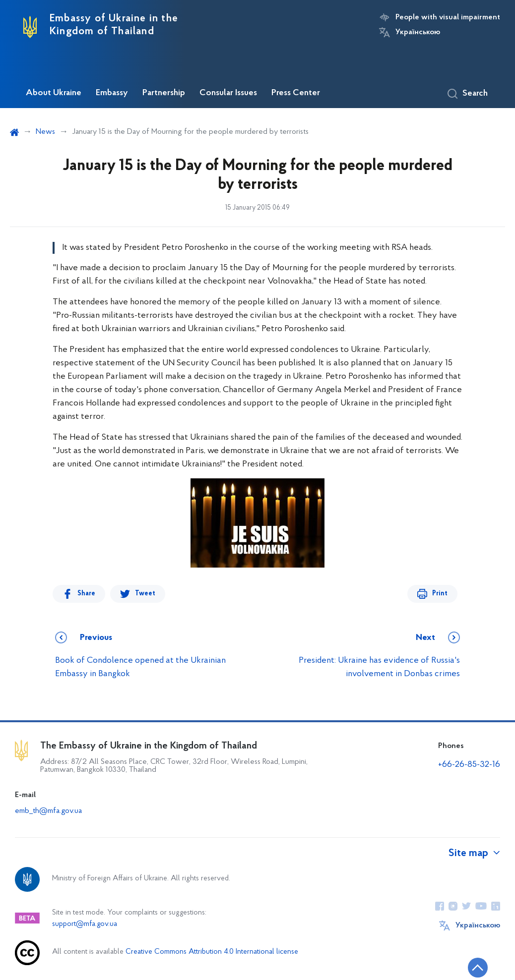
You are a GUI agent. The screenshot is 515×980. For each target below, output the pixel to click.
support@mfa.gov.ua (85, 924)
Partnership (164, 93)
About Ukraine (54, 93)
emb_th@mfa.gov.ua (48, 811)
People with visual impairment (448, 17)
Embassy (112, 93)
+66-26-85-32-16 (469, 765)
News (45, 132)
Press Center (296, 93)
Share (86, 594)
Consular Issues (228, 93)
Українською (418, 32)
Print (440, 594)
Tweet (145, 594)
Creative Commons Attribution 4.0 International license (212, 952)
